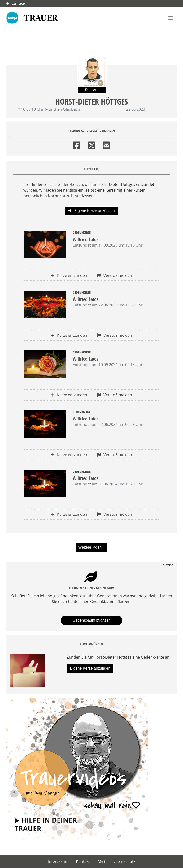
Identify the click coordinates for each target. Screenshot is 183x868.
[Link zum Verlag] (32, 18)
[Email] (106, 144)
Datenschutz (124, 861)
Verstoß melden (115, 275)
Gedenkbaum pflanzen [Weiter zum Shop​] (91, 620)
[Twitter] (91, 144)
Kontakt (83, 861)
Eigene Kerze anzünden (91, 211)
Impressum (58, 861)
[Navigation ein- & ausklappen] (170, 18)
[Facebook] (77, 144)
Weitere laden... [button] (92, 547)
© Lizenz (92, 90)
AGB (101, 861)
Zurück (16, 4)
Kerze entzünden (69, 275)
